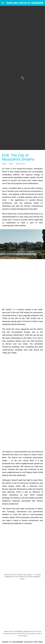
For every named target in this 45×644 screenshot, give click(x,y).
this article (21, 637)
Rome (5, 156)
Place (11, 156)
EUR (14, 302)
